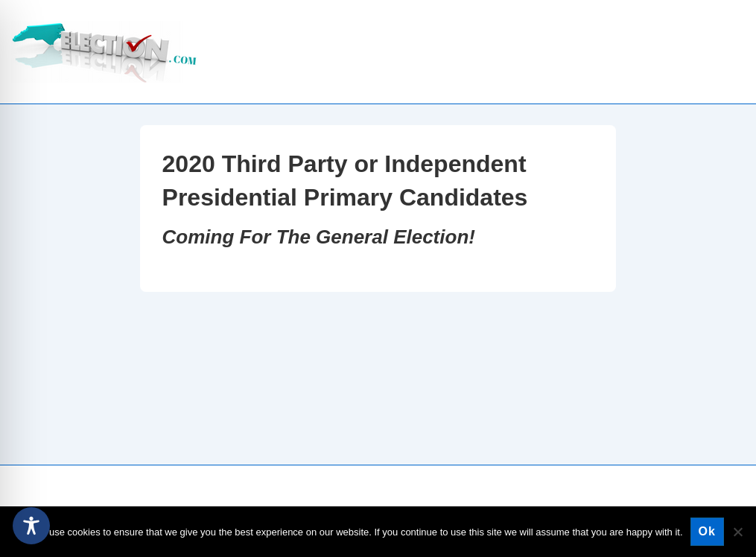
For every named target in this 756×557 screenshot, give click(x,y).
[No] (737, 532)
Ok (707, 531)
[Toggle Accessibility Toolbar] (31, 526)
